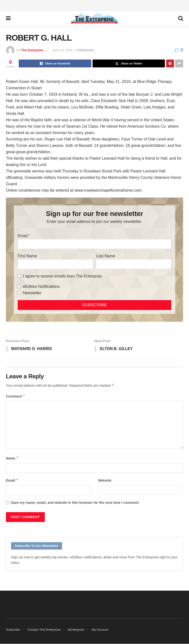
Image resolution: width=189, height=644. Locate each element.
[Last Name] (134, 264)
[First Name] (55, 264)
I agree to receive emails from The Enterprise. (63, 276)
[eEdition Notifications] (19, 286)
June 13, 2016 (62, 50)
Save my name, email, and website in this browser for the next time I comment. (75, 503)
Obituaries (86, 50)
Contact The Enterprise (44, 630)
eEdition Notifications (41, 286)
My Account (100, 630)
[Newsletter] (19, 293)
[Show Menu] (8, 18)
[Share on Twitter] (129, 63)
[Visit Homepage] (94, 18)
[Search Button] (181, 18)
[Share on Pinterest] (170, 63)
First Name (27, 256)
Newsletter (32, 293)
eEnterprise (76, 630)
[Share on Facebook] (55, 63)
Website (105, 481)
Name (12, 458)
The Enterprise (32, 50)
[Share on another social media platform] (179, 63)
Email (23, 236)
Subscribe (13, 630)
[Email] (94, 244)
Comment (16, 396)
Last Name (105, 256)
